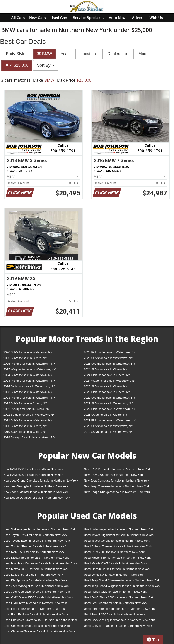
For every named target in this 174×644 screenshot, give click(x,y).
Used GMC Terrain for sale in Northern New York (35, 603)
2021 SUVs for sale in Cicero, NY (106, 415)
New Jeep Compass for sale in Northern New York (117, 481)
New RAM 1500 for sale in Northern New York (33, 469)
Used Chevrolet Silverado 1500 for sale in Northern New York (40, 621)
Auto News (118, 18)
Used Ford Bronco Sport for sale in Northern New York (119, 609)
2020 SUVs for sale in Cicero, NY (25, 426)
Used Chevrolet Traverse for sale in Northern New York (39, 631)
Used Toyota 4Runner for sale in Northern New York (37, 546)
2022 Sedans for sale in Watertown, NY (29, 415)
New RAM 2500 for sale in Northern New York (33, 475)
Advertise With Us (147, 18)
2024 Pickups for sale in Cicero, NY (107, 375)
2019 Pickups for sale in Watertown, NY (29, 437)
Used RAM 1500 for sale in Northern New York (34, 552)
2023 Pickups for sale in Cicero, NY (107, 392)
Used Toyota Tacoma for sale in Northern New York (37, 541)
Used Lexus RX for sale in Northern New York (33, 575)
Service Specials (88, 18)
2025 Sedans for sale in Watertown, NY (110, 364)
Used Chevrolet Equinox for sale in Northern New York (119, 620)
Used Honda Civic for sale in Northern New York (115, 592)
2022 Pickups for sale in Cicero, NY (27, 409)
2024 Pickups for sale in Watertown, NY (29, 381)
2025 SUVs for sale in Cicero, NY (25, 358)
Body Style (17, 54)
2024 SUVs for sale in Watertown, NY (28, 375)
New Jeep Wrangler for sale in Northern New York (36, 486)
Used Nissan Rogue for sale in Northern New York (36, 558)
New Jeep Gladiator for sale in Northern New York (36, 492)
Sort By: (46, 65)
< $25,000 (17, 65)
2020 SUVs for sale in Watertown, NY (108, 426)
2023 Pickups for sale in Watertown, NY (29, 398)
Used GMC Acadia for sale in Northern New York (116, 603)
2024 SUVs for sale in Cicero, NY (106, 369)
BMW (45, 54)
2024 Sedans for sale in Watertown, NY (29, 386)
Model (145, 54)
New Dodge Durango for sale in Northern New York (37, 498)
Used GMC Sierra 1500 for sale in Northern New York (38, 597)
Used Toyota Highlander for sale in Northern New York (119, 535)
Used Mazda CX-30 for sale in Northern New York (36, 569)
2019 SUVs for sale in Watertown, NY (108, 432)
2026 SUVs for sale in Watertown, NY (28, 352)
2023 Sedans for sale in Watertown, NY (110, 398)
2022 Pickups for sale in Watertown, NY (110, 409)
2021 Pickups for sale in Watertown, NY (110, 420)
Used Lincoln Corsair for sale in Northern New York (117, 569)
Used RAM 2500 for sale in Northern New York (114, 552)
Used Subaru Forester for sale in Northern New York (118, 546)
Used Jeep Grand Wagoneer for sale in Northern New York (122, 586)
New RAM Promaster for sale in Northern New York (117, 469)
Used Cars (59, 18)
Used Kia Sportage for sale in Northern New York (35, 580)
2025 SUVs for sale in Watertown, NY (108, 358)
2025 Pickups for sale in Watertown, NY (29, 364)
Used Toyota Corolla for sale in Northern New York (117, 541)
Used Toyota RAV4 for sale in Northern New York (35, 535)
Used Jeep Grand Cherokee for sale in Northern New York (122, 580)
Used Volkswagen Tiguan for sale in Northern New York (40, 529)
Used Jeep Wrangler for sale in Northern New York (36, 586)
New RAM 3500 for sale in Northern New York (114, 475)
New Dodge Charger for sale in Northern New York (117, 492)
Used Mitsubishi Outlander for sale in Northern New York (40, 563)
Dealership (119, 54)
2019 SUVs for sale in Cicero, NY (25, 432)
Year (66, 54)
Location (90, 54)
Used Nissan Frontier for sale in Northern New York (117, 558)
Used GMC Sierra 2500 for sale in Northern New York (119, 597)
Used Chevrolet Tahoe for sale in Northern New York (118, 626)
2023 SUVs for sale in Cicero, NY (106, 386)
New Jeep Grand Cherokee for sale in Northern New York (41, 481)
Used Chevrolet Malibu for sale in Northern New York (38, 626)
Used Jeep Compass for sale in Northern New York (37, 592)
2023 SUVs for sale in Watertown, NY (28, 392)
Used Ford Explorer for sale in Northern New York (36, 614)
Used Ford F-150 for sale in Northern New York (34, 609)
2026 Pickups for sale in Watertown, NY (110, 352)
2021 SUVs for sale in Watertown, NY (28, 420)
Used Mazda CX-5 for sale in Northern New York (115, 563)
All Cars (18, 18)
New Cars (37, 18)
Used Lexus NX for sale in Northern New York (114, 575)
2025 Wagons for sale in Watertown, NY (29, 369)
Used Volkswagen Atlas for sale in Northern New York (119, 529)
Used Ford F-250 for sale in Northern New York (115, 614)
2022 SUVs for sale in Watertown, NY (108, 403)
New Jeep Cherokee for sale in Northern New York (117, 486)
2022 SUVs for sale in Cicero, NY (25, 403)
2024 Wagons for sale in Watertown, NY (110, 381)
